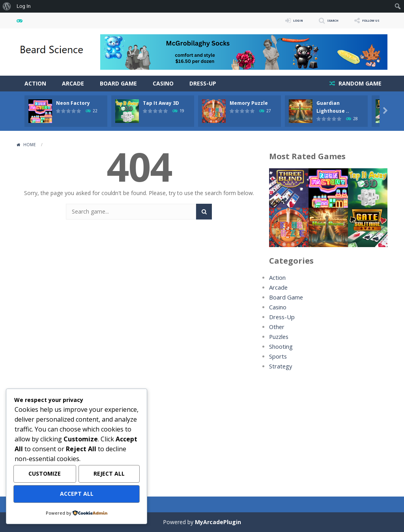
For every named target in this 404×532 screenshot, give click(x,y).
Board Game (118, 83)
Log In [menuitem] (24, 6)
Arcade (73, 83)
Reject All (109, 475)
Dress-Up (203, 83)
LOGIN (275, 20)
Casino (163, 83)
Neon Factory (73, 103)
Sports (277, 356)
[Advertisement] (328, 428)
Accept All (77, 494)
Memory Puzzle (249, 103)
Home (30, 145)
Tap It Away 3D (161, 103)
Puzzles (279, 337)
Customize (45, 475)
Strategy (280, 366)
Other (276, 327)
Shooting (281, 347)
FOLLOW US (365, 20)
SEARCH (317, 20)
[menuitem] (7, 6)
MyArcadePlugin (218, 522)
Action (35, 83)
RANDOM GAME (359, 83)
